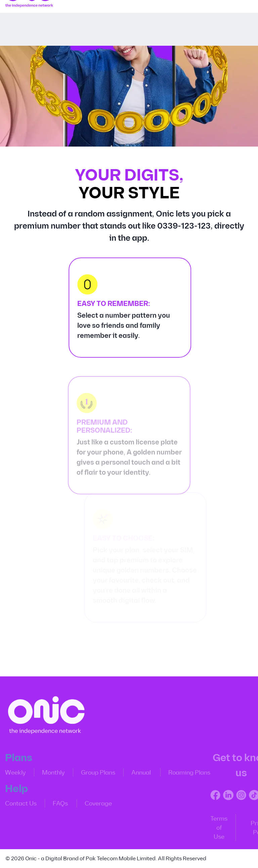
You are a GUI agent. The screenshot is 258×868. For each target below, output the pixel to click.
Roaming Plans (186, 775)
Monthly (50, 775)
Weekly (12, 775)
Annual (138, 775)
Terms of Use (215, 830)
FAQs (57, 805)
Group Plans (94, 775)
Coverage (95, 805)
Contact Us (17, 805)
